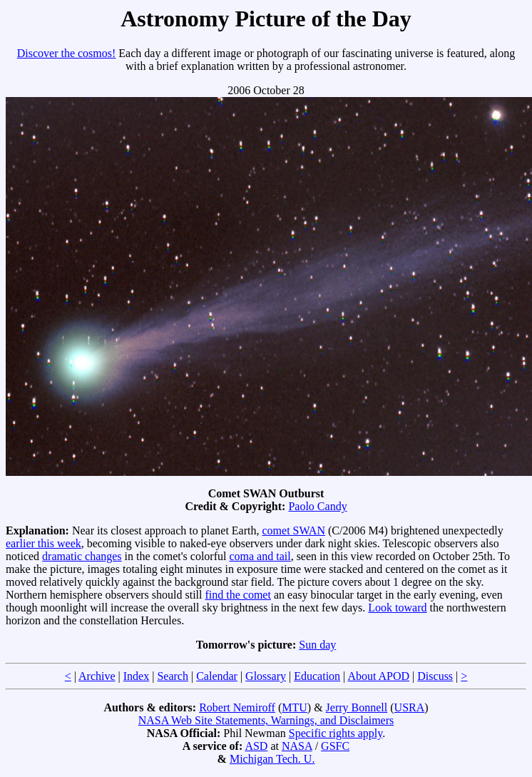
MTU (295, 707)
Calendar (217, 676)
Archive (97, 676)
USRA (410, 707)
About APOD (378, 676)
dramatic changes (82, 556)
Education (317, 676)
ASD (256, 746)
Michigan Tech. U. (272, 759)
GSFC (335, 746)
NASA (297, 746)
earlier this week (44, 543)
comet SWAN (294, 530)
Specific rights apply (336, 733)
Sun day (317, 645)
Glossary (266, 676)
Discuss (435, 676)
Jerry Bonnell (357, 707)
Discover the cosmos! (67, 53)
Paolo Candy (317, 506)
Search (173, 676)
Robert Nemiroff (237, 707)
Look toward (397, 608)
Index (136, 676)
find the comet (238, 595)
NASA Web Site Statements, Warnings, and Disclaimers (266, 720)
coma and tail (260, 556)
